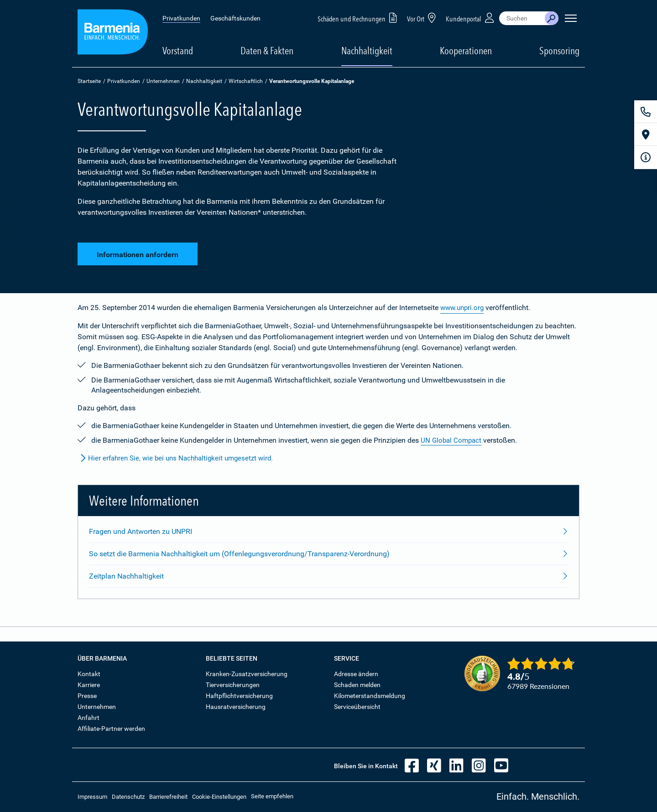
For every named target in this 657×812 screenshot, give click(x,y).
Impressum (92, 797)
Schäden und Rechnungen (359, 18)
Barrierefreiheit (168, 797)
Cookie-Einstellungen (219, 797)
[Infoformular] (646, 157)
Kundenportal (471, 18)
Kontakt (89, 674)
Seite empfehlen (272, 796)
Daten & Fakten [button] (267, 51)
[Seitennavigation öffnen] (571, 18)
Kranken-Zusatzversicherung (247, 674)
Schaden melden (357, 685)
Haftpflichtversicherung (239, 696)
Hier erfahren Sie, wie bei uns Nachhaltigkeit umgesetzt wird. (181, 458)
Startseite (89, 81)
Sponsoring (559, 51)
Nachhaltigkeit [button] (367, 51)
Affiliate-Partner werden (111, 729)
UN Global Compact (452, 440)
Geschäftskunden (235, 18)
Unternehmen (163, 81)
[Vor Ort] (646, 134)
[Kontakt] (646, 112)
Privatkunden (181, 18)
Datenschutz (128, 797)
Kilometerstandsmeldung (370, 696)
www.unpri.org (464, 308)
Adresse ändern (356, 674)
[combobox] (522, 18)
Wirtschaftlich (246, 81)
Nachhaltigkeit (204, 81)
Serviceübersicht (357, 707)
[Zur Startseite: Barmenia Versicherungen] (113, 34)
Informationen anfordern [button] (138, 253)
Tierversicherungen (233, 685)
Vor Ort (423, 18)
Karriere (89, 685)
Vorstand (178, 51)
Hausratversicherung (236, 707)
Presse (87, 696)
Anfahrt (89, 718)
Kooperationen (466, 51)
